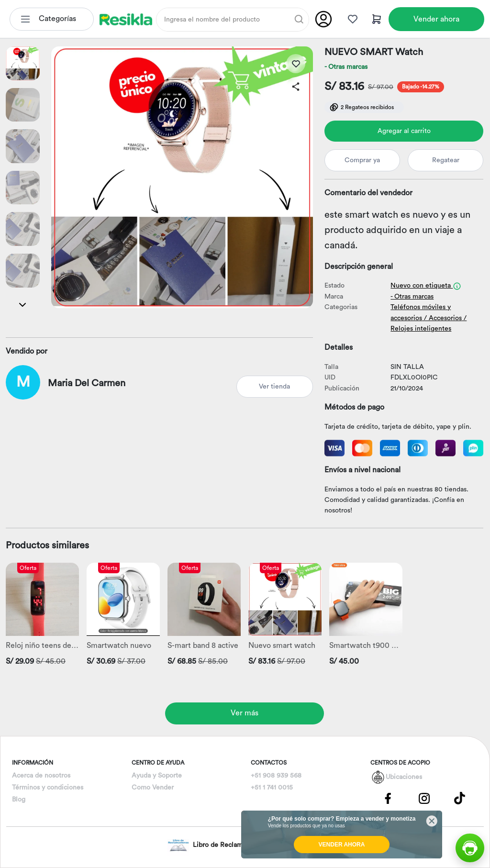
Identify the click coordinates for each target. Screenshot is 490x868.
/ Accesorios (443, 318)
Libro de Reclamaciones (217, 845)
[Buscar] (299, 19)
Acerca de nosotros (41, 776)
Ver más (245, 713)
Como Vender (153, 788)
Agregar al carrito (404, 131)
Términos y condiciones (48, 788)
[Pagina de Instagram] (424, 798)
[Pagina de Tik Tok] (460, 798)
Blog (19, 800)
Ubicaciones (404, 777)
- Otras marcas (346, 67)
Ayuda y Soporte (157, 776)
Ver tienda (274, 387)
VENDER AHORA (342, 845)
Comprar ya (362, 160)
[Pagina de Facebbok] (388, 798)
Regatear (446, 160)
